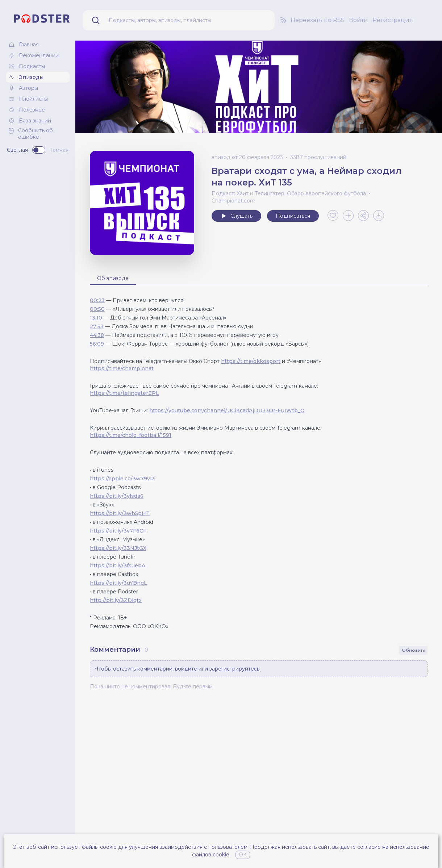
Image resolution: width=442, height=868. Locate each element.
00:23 (97, 300)
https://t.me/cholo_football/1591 (131, 435)
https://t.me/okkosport (251, 361)
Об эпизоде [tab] (113, 278)
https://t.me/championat (122, 368)
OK (243, 855)
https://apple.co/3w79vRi (123, 479)
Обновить (413, 650)
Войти (358, 20)
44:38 (97, 335)
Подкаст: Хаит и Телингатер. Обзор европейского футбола (289, 193)
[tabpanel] (259, 463)
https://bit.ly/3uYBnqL (118, 583)
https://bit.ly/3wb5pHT (120, 513)
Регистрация (393, 20)
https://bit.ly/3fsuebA (118, 566)
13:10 (96, 318)
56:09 (97, 344)
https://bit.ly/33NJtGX (118, 548)
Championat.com (233, 201)
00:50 (97, 309)
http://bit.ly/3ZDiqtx (116, 600)
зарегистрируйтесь (234, 669)
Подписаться (293, 216)
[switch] (39, 150)
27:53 (97, 326)
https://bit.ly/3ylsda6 (117, 496)
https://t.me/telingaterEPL (124, 393)
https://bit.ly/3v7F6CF (118, 531)
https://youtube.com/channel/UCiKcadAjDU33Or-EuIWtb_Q (227, 410)
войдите (186, 669)
